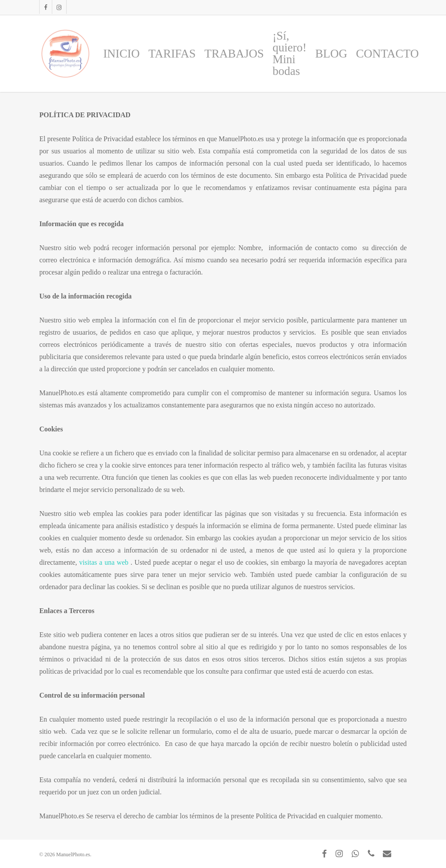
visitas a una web (105, 562)
